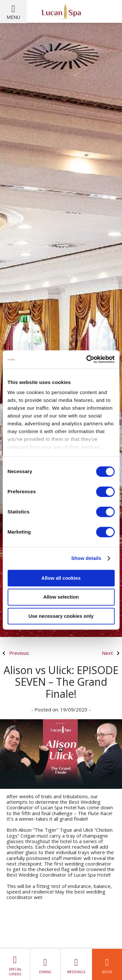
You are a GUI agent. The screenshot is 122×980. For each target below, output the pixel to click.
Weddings (76, 964)
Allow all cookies (61, 578)
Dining (45, 964)
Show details (86, 558)
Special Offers (15, 964)
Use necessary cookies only (61, 616)
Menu (13, 17)
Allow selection (61, 597)
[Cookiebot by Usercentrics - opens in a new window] (87, 359)
